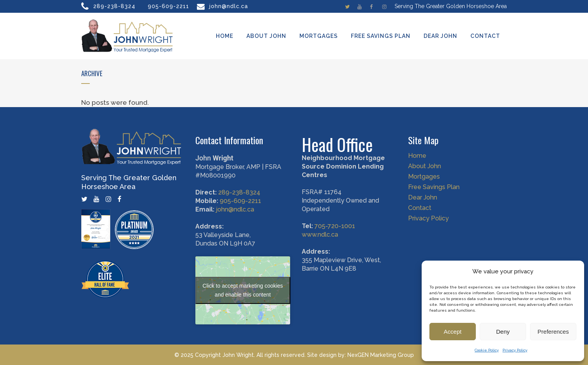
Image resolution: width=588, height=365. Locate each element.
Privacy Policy (515, 350)
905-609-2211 (168, 6)
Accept (453, 332)
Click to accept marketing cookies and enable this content (243, 290)
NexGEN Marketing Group (381, 355)
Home (417, 156)
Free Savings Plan (434, 187)
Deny (503, 332)
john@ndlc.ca (229, 6)
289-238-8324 (114, 6)
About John (425, 166)
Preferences (553, 332)
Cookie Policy (487, 350)
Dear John (423, 198)
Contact (420, 208)
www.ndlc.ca (320, 235)
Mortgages (424, 177)
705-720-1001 (335, 226)
